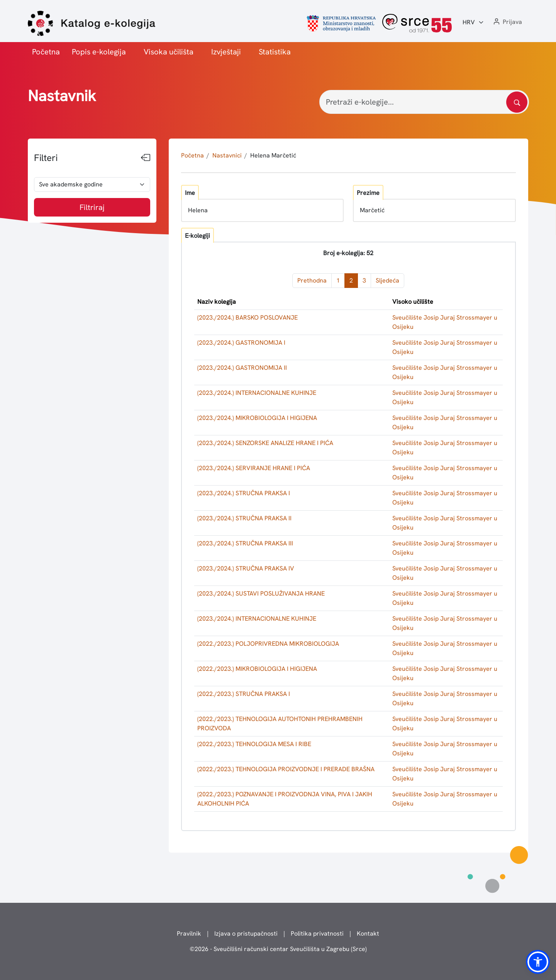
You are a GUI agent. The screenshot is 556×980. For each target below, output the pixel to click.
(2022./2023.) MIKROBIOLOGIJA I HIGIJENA (257, 669)
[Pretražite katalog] (517, 102)
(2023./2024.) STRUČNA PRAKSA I (244, 493)
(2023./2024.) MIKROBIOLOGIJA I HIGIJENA (257, 418)
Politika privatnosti (317, 933)
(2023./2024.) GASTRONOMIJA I (241, 343)
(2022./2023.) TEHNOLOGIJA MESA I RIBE (254, 744)
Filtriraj (92, 207)
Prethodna (312, 280)
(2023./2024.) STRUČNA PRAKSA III (245, 543)
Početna (46, 52)
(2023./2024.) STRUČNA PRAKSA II (244, 518)
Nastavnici (227, 155)
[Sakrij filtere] (146, 158)
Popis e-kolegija (99, 52)
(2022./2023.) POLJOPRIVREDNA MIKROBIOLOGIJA (268, 644)
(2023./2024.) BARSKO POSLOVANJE (247, 317)
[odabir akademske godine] (92, 184)
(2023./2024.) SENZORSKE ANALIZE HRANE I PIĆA (265, 443)
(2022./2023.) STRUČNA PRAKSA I (244, 694)
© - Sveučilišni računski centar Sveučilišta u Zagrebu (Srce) (278, 949)
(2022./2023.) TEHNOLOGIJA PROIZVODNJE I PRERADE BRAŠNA (286, 769)
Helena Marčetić (273, 155)
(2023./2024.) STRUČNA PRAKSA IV (246, 568)
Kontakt (368, 933)
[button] (507, 22)
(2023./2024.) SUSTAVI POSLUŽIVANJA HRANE (261, 593)
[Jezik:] (473, 22)
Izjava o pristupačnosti (246, 933)
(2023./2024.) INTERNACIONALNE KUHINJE (257, 393)
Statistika (275, 52)
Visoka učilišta (169, 52)
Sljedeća (387, 280)
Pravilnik (189, 933)
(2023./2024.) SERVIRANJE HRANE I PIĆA (254, 468)
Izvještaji (226, 52)
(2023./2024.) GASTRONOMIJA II (242, 368)
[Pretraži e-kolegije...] (424, 102)
